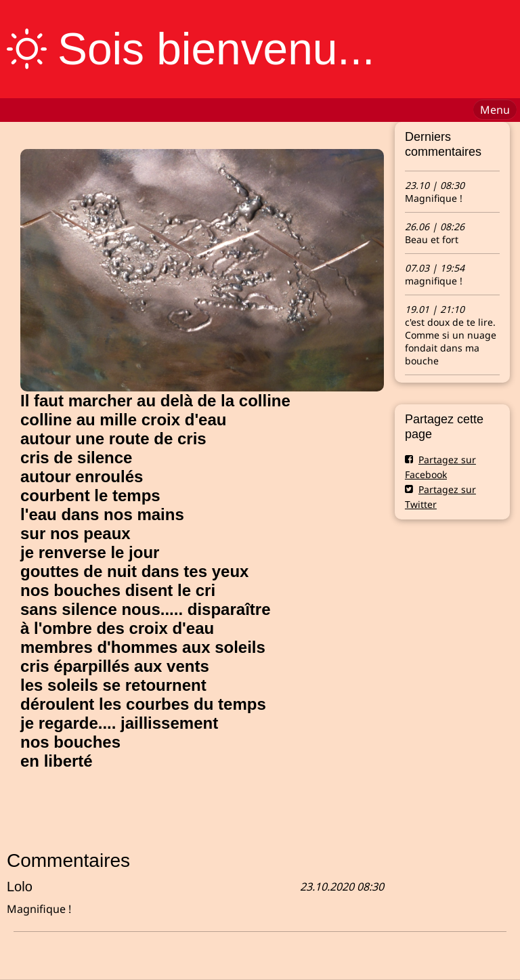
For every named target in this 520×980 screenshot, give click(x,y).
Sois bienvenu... (216, 49)
